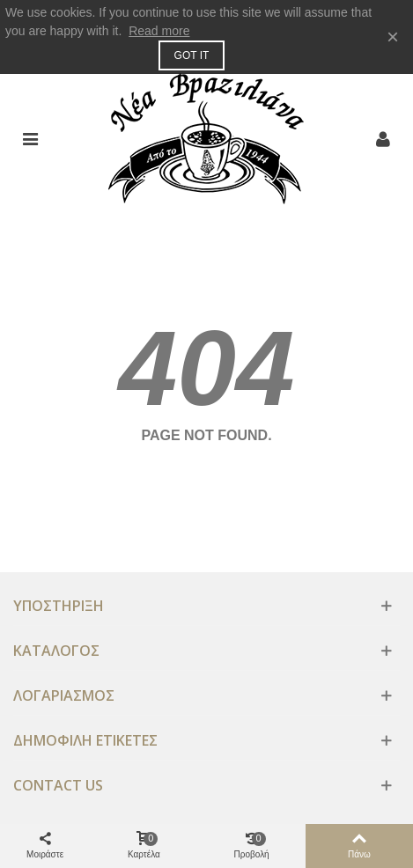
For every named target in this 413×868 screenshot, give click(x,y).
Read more (159, 31)
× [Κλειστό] (393, 37)
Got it (192, 55)
